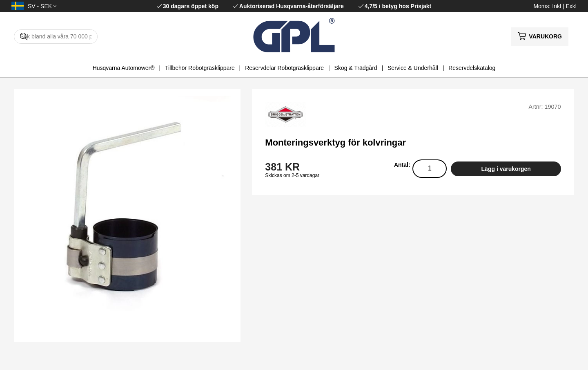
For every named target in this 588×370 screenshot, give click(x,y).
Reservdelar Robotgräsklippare (284, 68)
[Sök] (56, 37)
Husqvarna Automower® (124, 68)
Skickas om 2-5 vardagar (292, 175)
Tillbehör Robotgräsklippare (200, 68)
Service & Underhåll (413, 68)
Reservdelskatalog (472, 68)
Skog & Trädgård (356, 68)
